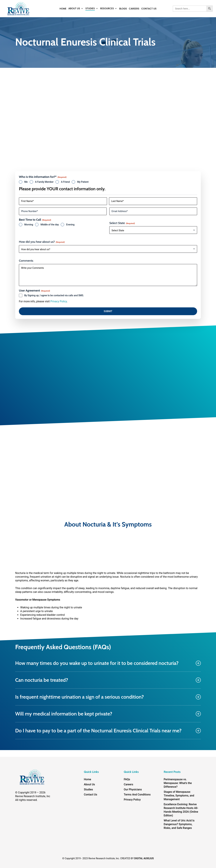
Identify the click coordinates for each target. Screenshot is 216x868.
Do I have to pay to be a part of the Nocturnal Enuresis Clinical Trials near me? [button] (108, 731)
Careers (129, 784)
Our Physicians (133, 789)
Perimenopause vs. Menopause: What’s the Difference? (178, 783)
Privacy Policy (59, 301)
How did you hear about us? (42, 242)
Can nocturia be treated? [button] (108, 680)
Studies (88, 789)
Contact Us (91, 795)
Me (26, 182)
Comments (26, 261)
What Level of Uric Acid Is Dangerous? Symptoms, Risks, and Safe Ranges (179, 824)
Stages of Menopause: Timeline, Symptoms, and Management (179, 796)
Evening (70, 225)
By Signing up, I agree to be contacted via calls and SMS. (54, 295)
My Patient (83, 182)
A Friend (65, 182)
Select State (122, 223)
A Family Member (44, 182)
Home (87, 779)
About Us (89, 784)
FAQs (127, 779)
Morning (29, 225)
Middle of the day (50, 225)
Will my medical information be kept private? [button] (108, 714)
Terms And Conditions (137, 795)
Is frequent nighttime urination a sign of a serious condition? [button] (108, 697)
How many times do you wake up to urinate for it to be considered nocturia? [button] (108, 663)
